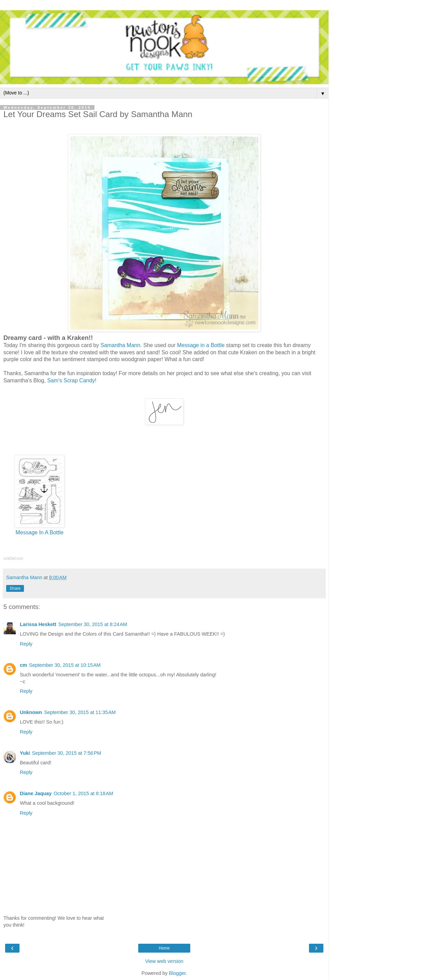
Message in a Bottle (201, 345)
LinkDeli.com (13, 558)
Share (15, 588)
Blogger (177, 973)
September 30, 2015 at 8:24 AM (93, 624)
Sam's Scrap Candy (71, 380)
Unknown (31, 712)
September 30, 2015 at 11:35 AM (80, 712)
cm (23, 665)
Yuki (25, 753)
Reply (26, 644)
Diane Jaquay (36, 793)
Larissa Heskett (38, 624)
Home (164, 948)
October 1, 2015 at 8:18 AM (83, 793)
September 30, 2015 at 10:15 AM (65, 665)
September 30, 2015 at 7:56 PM (67, 753)
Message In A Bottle (40, 532)
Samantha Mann (120, 345)
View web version (164, 961)
